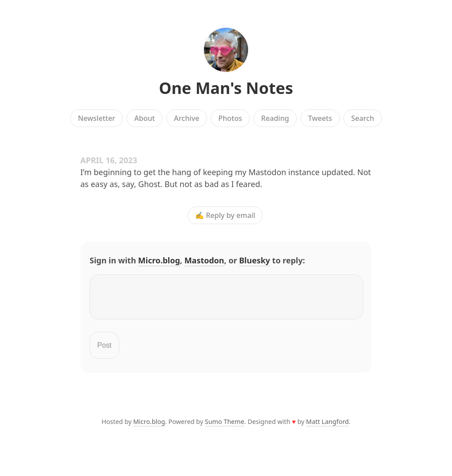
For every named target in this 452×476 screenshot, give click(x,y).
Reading (275, 118)
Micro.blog (159, 260)
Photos (230, 118)
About (145, 118)
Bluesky (255, 260)
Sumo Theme (224, 427)
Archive (186, 118)
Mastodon (204, 260)
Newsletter (96, 118)
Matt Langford (327, 427)
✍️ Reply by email (225, 215)
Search (363, 118)
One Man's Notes (226, 88)
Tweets (320, 118)
